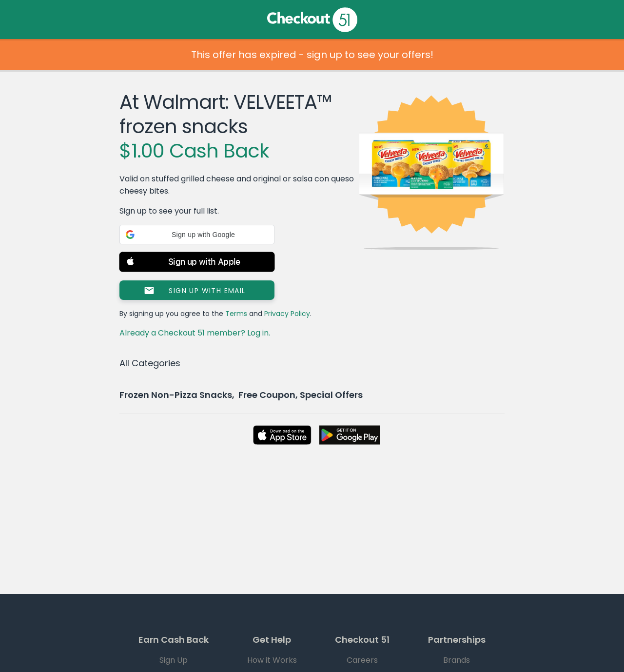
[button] (197, 235)
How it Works (272, 660)
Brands (457, 660)
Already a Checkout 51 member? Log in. (195, 333)
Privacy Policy (287, 314)
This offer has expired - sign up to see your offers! (312, 55)
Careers (362, 660)
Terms (236, 314)
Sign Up (174, 660)
